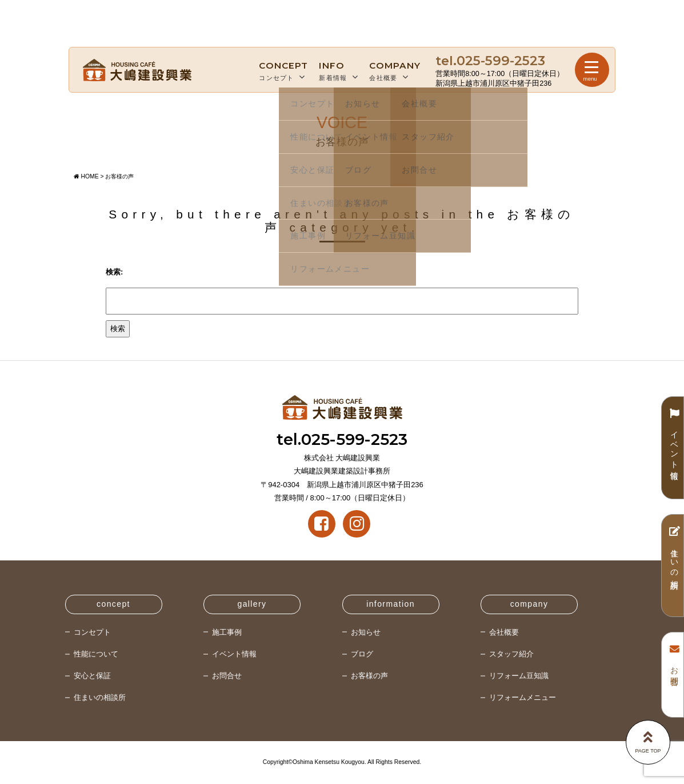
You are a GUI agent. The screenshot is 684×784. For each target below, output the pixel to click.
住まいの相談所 (100, 697)
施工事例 (227, 632)
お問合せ (227, 676)
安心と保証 (92, 676)
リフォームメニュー (523, 697)
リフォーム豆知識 (519, 676)
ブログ (362, 654)
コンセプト (283, 70)
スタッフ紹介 (511, 654)
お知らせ (366, 632)
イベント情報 (234, 654)
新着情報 (339, 70)
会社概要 (395, 70)
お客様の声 (369, 676)
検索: (114, 272)
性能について (96, 654)
